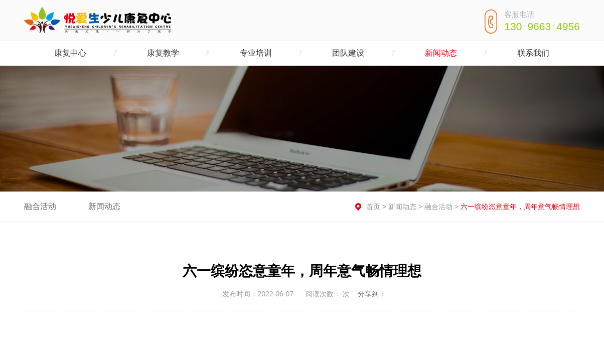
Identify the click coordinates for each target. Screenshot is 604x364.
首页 (373, 207)
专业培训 (256, 53)
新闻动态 (441, 53)
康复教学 (163, 53)
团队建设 (348, 53)
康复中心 (70, 53)
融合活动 (40, 206)
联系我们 (533, 53)
